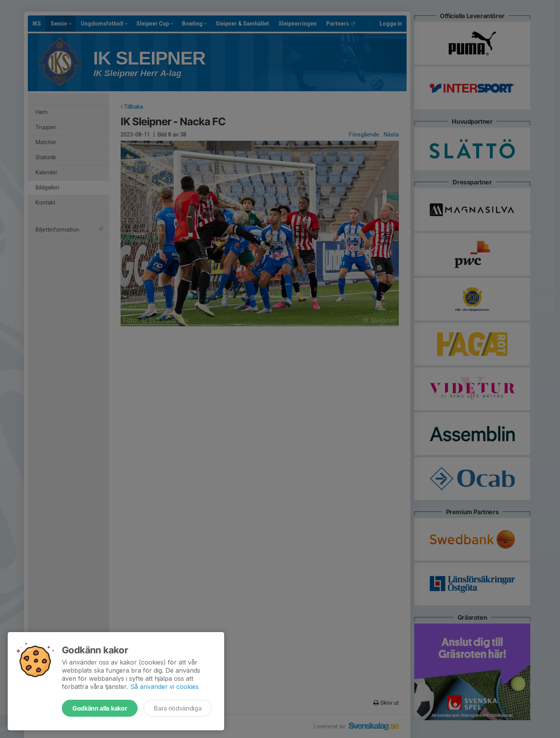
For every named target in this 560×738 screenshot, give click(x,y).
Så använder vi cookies (164, 687)
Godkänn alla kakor (100, 708)
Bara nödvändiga (178, 708)
